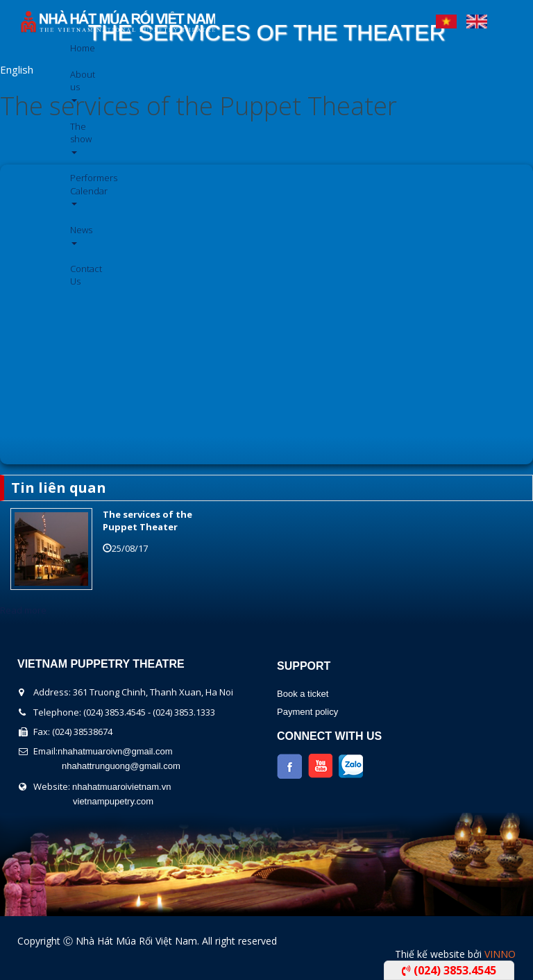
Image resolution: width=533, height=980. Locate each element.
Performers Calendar (75, 188)
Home (75, 48)
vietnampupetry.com (113, 801)
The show (75, 137)
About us (75, 85)
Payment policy (307, 712)
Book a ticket (303, 694)
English (477, 18)
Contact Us (75, 275)
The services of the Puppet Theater (198, 106)
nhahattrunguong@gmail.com (121, 766)
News (75, 234)
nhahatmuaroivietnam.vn (121, 787)
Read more (23, 610)
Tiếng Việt (446, 18)
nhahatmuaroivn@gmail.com (115, 751)
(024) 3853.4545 (449, 970)
